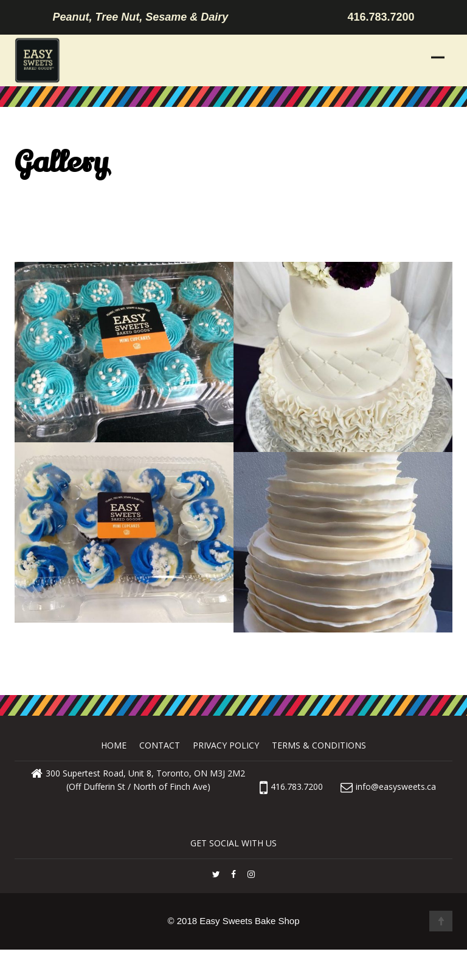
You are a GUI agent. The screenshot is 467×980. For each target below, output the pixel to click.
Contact (160, 745)
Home (114, 745)
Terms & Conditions (319, 745)
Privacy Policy (226, 745)
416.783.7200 (291, 786)
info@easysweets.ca (396, 786)
